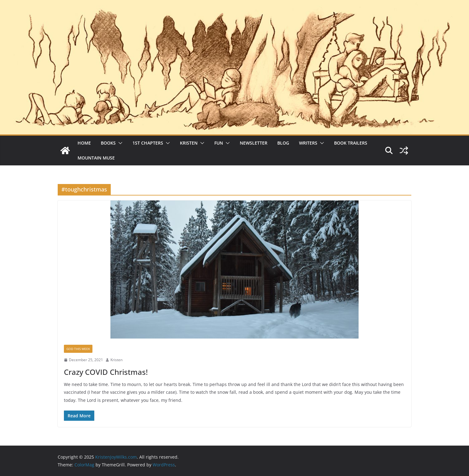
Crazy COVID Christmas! (106, 372)
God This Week (78, 349)
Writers (308, 143)
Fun (219, 143)
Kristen (189, 143)
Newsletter (254, 143)
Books (108, 143)
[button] (119, 143)
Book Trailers (351, 143)
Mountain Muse (96, 158)
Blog (283, 143)
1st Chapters (148, 143)
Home (84, 143)
